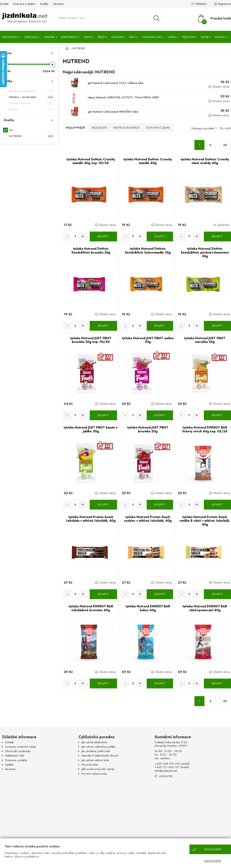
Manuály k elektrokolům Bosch (100, 756)
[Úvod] (66, 48)
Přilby (101, 37)
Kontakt (4, 4)
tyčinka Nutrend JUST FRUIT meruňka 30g (205, 340)
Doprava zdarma (31, 103)
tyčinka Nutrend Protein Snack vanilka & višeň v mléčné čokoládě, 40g (205, 521)
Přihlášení (201, 4)
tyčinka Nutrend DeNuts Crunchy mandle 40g (148, 161)
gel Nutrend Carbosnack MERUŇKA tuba (113, 112)
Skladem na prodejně (31, 91)
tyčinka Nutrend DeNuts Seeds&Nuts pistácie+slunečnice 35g (205, 252)
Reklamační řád (15, 756)
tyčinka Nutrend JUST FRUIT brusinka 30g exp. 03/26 (91, 340)
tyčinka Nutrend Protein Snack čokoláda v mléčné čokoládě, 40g (91, 519)
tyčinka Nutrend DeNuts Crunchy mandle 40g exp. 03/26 (91, 161)
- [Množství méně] (67, 236)
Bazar (205, 37)
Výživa (172, 37)
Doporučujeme (158, 128)
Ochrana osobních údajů (21, 747)
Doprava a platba (24, 4)
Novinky (31, 109)
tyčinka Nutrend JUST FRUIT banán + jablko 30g (91, 429)
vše (11, 130)
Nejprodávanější (127, 128)
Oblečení (117, 37)
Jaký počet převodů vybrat (98, 769)
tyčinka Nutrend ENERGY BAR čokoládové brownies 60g (91, 608)
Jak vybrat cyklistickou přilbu (98, 747)
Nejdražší (100, 128)
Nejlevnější (76, 128)
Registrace (225, 4)
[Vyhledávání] (157, 18)
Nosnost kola (90, 765)
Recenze (59, 4)
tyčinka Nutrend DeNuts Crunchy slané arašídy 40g (205, 161)
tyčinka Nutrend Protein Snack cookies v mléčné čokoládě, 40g (148, 519)
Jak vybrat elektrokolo (94, 742)
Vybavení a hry (152, 37)
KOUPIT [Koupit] (103, 236)
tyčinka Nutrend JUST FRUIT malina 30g (148, 340)
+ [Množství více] (83, 236)
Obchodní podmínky (18, 751)
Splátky (44, 4)
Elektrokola (10, 37)
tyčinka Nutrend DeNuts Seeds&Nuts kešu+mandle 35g (148, 251)
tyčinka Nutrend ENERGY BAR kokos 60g (148, 608)
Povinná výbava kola (94, 774)
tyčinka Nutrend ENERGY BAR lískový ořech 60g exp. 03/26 (205, 429)
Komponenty (69, 37)
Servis (88, 37)
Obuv (132, 37)
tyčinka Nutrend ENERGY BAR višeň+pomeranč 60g (205, 608)
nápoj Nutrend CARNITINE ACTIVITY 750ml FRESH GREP (123, 97)
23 (225, 145)
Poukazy (220, 37)
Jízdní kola (31, 37)
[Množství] (75, 236)
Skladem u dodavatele (31, 97)
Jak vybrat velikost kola (95, 760)
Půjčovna (188, 37)
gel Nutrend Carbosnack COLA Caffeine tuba (116, 83)
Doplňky (50, 37)
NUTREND (31, 136)
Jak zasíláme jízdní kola (96, 751)
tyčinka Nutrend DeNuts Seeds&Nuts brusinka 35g (91, 251)
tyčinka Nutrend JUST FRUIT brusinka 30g (148, 429)
